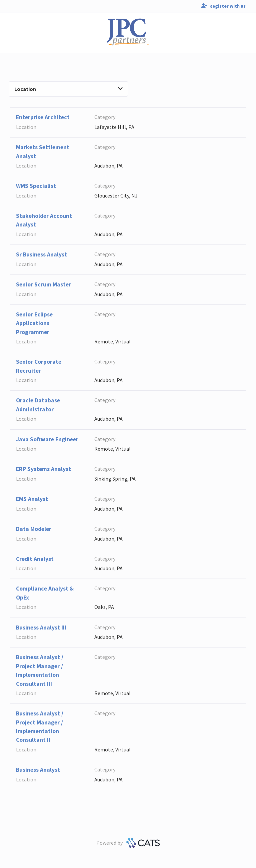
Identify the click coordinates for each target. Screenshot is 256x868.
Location (68, 89)
